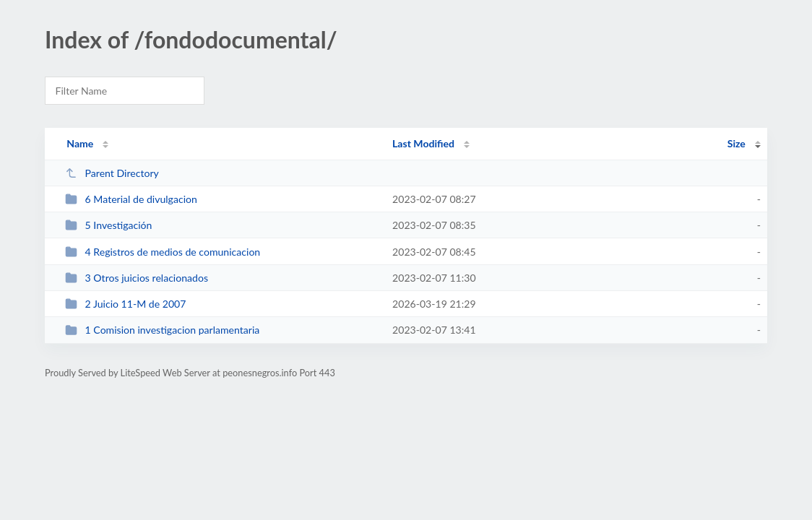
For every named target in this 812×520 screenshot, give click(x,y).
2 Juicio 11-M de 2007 (125, 304)
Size (737, 143)
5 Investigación (108, 225)
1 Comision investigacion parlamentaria (162, 330)
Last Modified (423, 143)
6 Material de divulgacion (131, 199)
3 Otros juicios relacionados (137, 278)
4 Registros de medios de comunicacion (163, 252)
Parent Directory (112, 173)
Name (80, 143)
